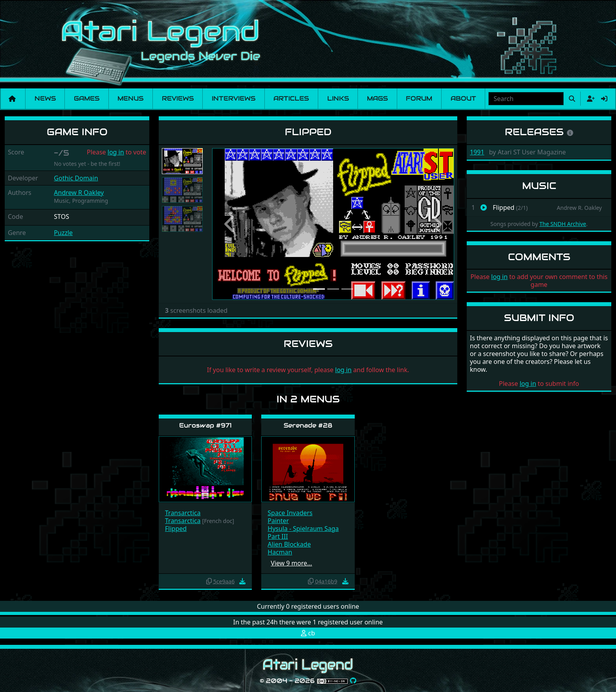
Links (338, 98)
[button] (230, 224)
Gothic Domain (76, 178)
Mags (377, 98)
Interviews (234, 98)
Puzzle (63, 233)
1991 (477, 152)
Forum (419, 98)
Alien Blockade (289, 544)
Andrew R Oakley (79, 193)
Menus (130, 98)
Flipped (176, 529)
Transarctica (183, 513)
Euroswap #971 (205, 425)
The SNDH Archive (563, 224)
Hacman (280, 552)
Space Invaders (290, 513)
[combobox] (526, 99)
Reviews (178, 98)
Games (87, 98)
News (45, 98)
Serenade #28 (308, 425)
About (463, 98)
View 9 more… (291, 563)
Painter (278, 521)
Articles (291, 98)
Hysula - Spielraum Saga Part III (303, 532)
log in (116, 152)
